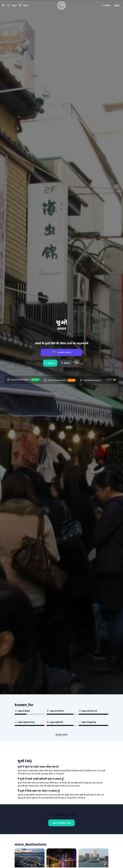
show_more (61, 734)
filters (66, 363)
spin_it (50, 363)
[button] (3, 5)
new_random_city (61, 823)
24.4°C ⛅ (111, 379)
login (117, 5)
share (106, 5)
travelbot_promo (64, 352)
